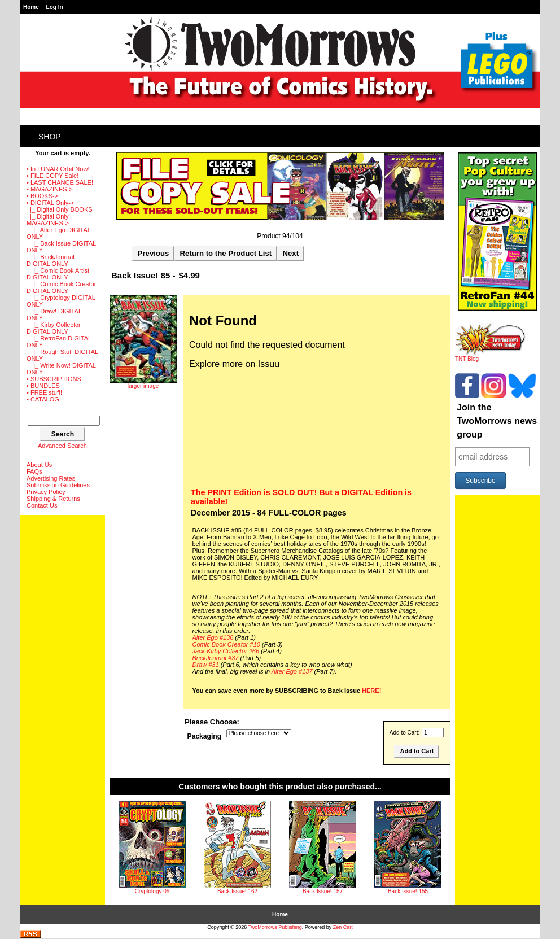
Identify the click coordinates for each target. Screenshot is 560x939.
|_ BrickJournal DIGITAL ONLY (51, 260)
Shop (50, 137)
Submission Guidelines (58, 485)
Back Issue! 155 (408, 891)
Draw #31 (206, 665)
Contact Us (42, 505)
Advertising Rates (51, 478)
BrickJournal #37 (216, 658)
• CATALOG (43, 399)
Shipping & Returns (53, 499)
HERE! (371, 691)
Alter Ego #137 (292, 671)
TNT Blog (490, 356)
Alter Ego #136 (213, 637)
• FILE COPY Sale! (53, 176)
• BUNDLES (43, 386)
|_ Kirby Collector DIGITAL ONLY (54, 328)
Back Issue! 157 (323, 891)
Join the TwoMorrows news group (497, 421)
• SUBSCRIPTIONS (54, 379)
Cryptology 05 (152, 891)
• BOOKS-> (42, 196)
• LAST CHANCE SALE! (60, 182)
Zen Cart (343, 927)
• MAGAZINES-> (50, 189)
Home (31, 7)
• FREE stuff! (44, 392)
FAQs (34, 471)
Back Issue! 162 (237, 891)
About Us (39, 465)
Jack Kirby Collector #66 (226, 651)
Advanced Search (62, 446)
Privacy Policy (46, 492)
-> (50, 203)
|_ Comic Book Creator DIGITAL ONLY (61, 287)
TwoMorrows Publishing (275, 927)
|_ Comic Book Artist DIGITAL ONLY (58, 274)
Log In (55, 7)
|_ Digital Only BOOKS (60, 209)
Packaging (205, 736)
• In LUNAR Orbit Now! (58, 169)
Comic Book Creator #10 (226, 644)
